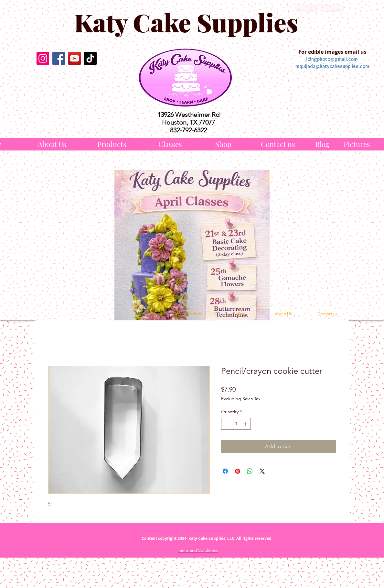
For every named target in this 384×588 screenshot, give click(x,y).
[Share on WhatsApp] (250, 471)
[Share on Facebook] (225, 471)
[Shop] (223, 144)
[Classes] (170, 144)
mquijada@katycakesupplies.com (332, 66)
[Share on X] (262, 471)
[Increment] (246, 424)
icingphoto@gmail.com (332, 59)
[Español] (332, 8)
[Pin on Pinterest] (238, 471)
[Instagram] (43, 58)
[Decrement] (226, 424)
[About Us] (52, 144)
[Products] (112, 144)
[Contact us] (278, 144)
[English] (307, 8)
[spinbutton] (236, 424)
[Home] (150, 314)
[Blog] (322, 144)
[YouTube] (75, 58)
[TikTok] (90, 58)
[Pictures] (357, 144)
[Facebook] (59, 58)
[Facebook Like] (66, 83)
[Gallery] (239, 314)
